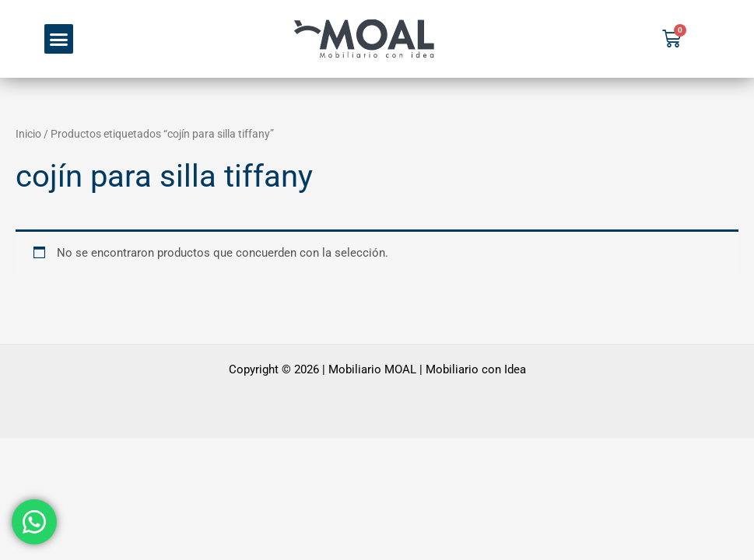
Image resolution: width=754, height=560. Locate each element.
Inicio (28, 134)
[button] (59, 39)
